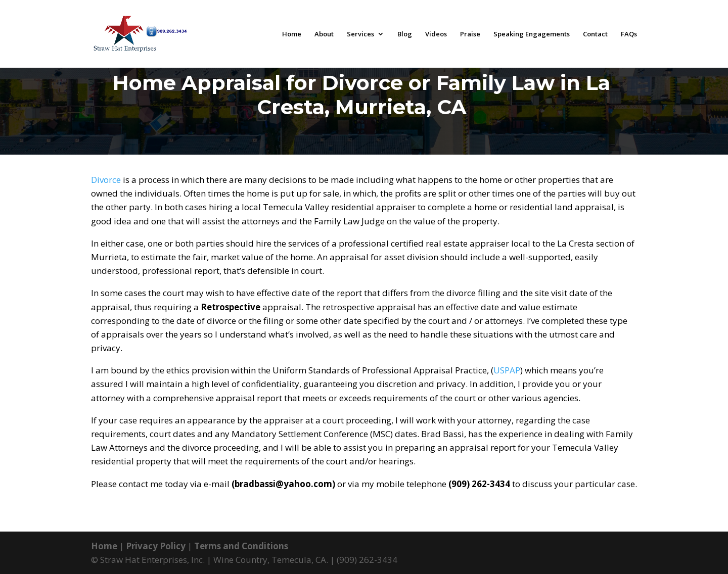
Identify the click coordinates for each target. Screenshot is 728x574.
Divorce (106, 180)
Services (360, 34)
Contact (595, 34)
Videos (436, 34)
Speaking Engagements (532, 34)
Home (292, 34)
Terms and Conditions (241, 546)
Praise (470, 34)
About (324, 34)
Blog (405, 34)
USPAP (507, 370)
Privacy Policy (156, 546)
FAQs (629, 34)
